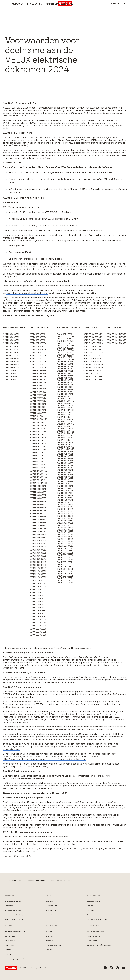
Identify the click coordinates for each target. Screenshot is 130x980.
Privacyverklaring (91, 764)
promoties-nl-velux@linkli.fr (17, 126)
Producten (17, 4)
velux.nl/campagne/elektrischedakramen (27, 293)
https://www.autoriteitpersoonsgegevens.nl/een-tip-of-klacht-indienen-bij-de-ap (44, 759)
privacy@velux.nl (12, 749)
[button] (6, 881)
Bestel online (34, 4)
